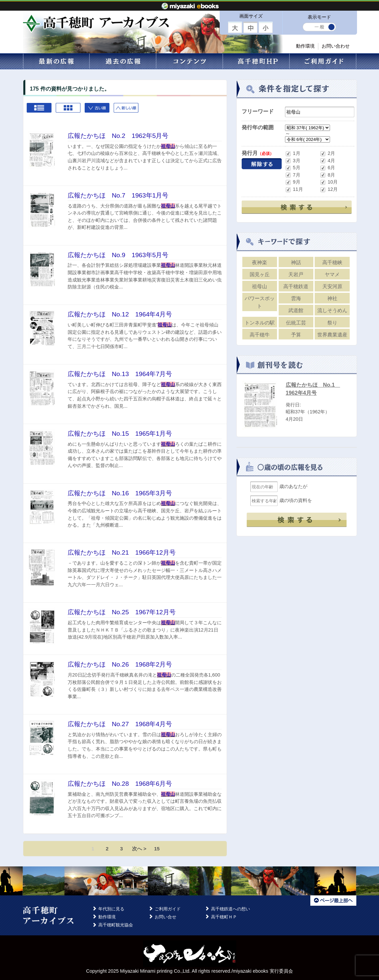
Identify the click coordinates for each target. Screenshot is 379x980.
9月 (293, 182)
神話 (296, 262)
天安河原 (332, 286)
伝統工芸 (296, 323)
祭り (332, 323)
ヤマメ (332, 274)
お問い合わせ (336, 46)
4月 (327, 161)
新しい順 (126, 111)
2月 (327, 154)
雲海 (296, 298)
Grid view (68, 111)
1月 (293, 154)
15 (157, 849)
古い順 (97, 111)
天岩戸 (296, 274)
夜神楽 (259, 262)
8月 (327, 175)
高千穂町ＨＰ (224, 917)
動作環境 (305, 46)
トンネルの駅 (260, 323)
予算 (296, 335)
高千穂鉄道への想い (230, 909)
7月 (293, 175)
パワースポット (260, 302)
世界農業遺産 (332, 335)
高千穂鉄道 (296, 286)
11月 (294, 190)
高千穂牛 (260, 335)
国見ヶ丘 (260, 274)
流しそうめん (332, 310)
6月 (327, 168)
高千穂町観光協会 (116, 925)
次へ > (139, 849)
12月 (329, 190)
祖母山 (259, 286)
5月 (293, 168)
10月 (329, 182)
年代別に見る (111, 909)
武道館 (296, 310)
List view (39, 111)
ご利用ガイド (168, 909)
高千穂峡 (332, 262)
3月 (293, 161)
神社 (332, 298)
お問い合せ (165, 917)
